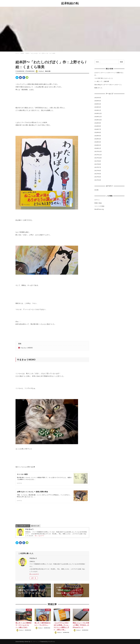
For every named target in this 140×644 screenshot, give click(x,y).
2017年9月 (98, 161)
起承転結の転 (70, 3)
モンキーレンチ (35, 641)
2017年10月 (98, 158)
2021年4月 (98, 97)
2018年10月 (98, 120)
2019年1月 (98, 110)
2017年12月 (98, 151)
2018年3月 (98, 142)
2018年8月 (98, 126)
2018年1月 (98, 148)
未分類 (49, 71)
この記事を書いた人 (24, 526)
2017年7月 (98, 167)
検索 (121, 62)
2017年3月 (98, 180)
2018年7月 (98, 129)
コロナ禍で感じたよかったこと (104, 78)
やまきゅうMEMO (27, 347)
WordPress (52, 641)
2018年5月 (98, 135)
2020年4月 (98, 104)
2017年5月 (98, 173)
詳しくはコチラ (40, 535)
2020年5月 (98, 101)
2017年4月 (98, 177)
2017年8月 (98, 164)
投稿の (98, 203)
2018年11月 (98, 116)
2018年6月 (98, 132)
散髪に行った (98, 87)
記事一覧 (34, 578)
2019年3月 (98, 107)
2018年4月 (98, 139)
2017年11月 (98, 154)
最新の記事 (36, 526)
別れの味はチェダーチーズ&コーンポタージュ (108, 84)
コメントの (99, 206)
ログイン (97, 199)
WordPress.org (99, 209)
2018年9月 (98, 123)
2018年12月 (98, 113)
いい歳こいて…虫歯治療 (102, 81)
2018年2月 (98, 145)
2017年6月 (98, 170)
